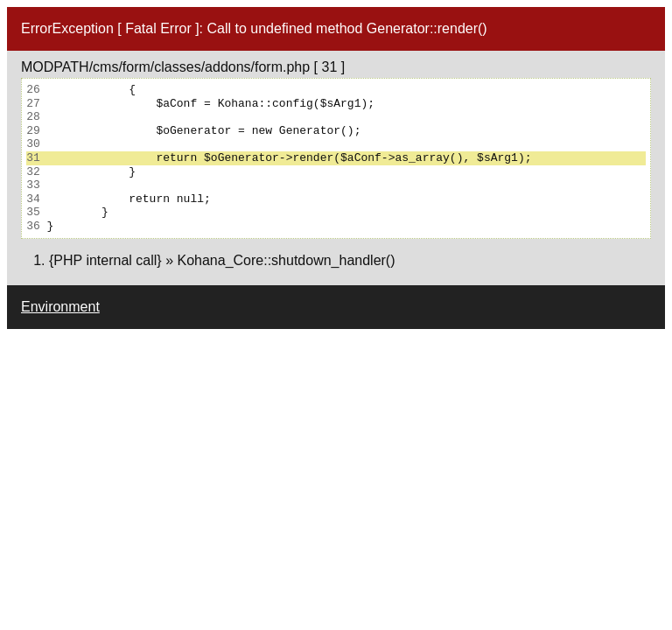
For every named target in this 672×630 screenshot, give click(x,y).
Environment (60, 307)
